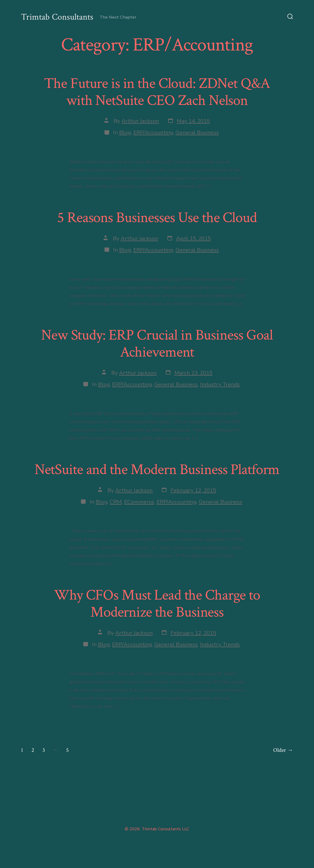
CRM (116, 502)
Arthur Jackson (140, 121)
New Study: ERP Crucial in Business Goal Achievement (157, 344)
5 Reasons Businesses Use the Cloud (157, 218)
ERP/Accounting (153, 132)
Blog (125, 132)
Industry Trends (220, 384)
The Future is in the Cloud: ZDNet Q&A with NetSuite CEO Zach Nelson (157, 92)
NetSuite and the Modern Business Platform (157, 470)
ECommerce (139, 502)
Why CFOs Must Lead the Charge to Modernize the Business (157, 604)
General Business (197, 132)
